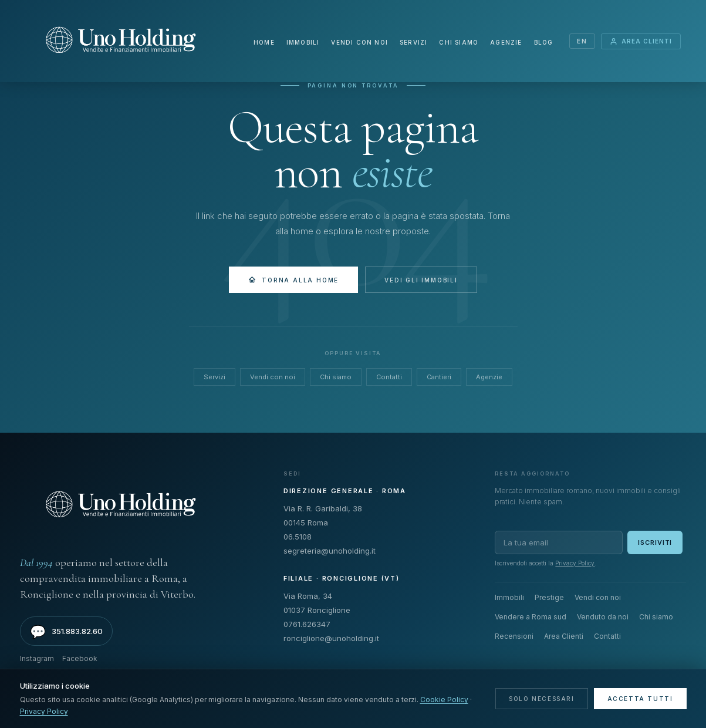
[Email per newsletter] (559, 542)
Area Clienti (641, 41)
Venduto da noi (603, 617)
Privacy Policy (575, 563)
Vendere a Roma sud (531, 617)
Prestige (549, 597)
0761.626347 (307, 624)
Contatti (389, 377)
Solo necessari (541, 699)
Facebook (80, 658)
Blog (543, 42)
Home (264, 42)
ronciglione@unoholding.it (331, 638)
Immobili (303, 42)
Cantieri (439, 377)
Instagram (37, 658)
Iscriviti (655, 542)
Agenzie (506, 42)
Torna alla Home (293, 280)
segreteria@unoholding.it (330, 551)
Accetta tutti (640, 699)
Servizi (413, 42)
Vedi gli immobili (421, 280)
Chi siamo (459, 42)
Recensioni (514, 636)
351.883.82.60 (66, 632)
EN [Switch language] (582, 41)
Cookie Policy (444, 700)
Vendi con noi (359, 42)
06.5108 (298, 537)
